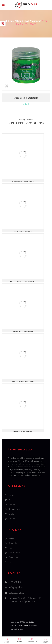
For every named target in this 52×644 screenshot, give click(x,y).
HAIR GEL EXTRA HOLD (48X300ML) (23, 282)
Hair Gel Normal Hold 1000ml (23, 382)
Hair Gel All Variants (28, 21)
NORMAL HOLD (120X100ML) (23, 432)
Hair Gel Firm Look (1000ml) (23, 182)
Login (45, 640)
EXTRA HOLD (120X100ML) (23, 332)
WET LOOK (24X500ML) (23, 232)
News (20, 640)
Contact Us (32, 640)
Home (11, 21)
